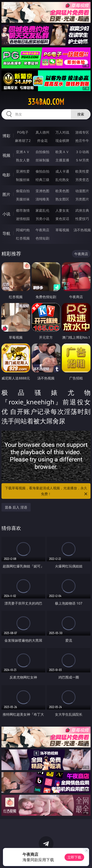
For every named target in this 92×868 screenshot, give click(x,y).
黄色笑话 (62, 219)
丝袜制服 (42, 160)
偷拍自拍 (42, 171)
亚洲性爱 (23, 171)
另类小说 (42, 219)
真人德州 (42, 132)
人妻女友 (62, 210)
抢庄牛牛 (82, 141)
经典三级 (42, 180)
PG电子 (23, 132)
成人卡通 (62, 171)
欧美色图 (62, 191)
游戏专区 (82, 132)
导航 (6, 233)
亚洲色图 (42, 191)
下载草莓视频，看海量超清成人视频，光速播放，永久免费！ (47, 491)
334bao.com (46, 102)
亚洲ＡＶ (23, 152)
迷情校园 (23, 219)
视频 (6, 155)
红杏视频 (23, 238)
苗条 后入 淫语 (16, 507)
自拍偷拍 (42, 152)
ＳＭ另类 (82, 160)
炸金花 (42, 141)
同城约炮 (23, 230)
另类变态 (82, 180)
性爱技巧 (82, 219)
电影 (6, 175)
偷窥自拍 (23, 191)
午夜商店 (42, 230)
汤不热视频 (82, 230)
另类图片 (82, 199)
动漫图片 (82, 191)
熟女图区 (62, 199)
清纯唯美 (42, 199)
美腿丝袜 (23, 199)
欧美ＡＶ (62, 152)
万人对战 (62, 132)
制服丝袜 (23, 180)
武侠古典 (82, 210)
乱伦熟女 (62, 180)
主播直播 (62, 160)
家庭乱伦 (42, 210)
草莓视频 (62, 230)
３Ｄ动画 (82, 152)
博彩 (6, 136)
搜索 (81, 114)
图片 (6, 194)
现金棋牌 (62, 141)
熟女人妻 (23, 160)
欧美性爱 (82, 171)
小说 (6, 214)
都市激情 (23, 210)
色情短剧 (42, 238)
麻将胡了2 (23, 141)
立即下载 (74, 857)
